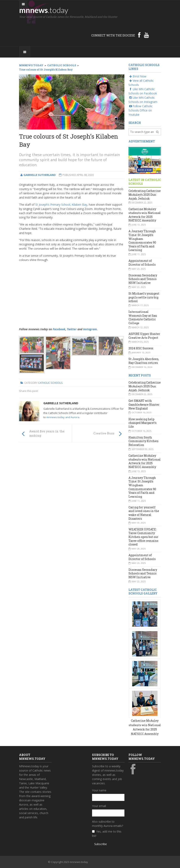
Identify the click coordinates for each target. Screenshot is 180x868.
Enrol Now (137, 76)
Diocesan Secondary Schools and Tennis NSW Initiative (143, 279)
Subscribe (101, 844)
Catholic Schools (50, 383)
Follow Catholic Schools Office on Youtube (141, 110)
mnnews (44, 10)
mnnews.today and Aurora (63, 417)
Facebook (59, 329)
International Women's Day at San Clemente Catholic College (143, 317)
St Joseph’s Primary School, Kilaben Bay (61, 205)
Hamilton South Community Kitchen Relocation (144, 441)
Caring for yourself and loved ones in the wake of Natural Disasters (144, 513)
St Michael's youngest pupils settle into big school (144, 297)
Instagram (90, 329)
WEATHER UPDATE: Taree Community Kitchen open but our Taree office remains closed (143, 537)
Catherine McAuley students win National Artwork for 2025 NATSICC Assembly (145, 215)
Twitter (72, 329)
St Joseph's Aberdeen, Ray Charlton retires (144, 361)
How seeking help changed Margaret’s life (142, 423)
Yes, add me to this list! (107, 834)
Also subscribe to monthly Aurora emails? (108, 824)
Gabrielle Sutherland (61, 403)
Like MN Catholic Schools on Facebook (143, 91)
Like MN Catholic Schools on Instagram (143, 100)
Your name (99, 790)
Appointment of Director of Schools (142, 263)
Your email (99, 806)
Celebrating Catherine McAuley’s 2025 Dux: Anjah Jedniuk (145, 195)
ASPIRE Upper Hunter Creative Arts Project (144, 336)
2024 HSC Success (141, 348)
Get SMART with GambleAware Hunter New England (144, 404)
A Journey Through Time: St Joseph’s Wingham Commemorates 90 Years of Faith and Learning (142, 241)
